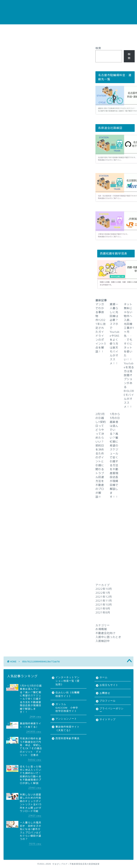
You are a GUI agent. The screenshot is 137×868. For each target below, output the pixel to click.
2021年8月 (103, 612)
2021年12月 (104, 597)
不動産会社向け (105, 633)
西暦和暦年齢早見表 (68, 738)
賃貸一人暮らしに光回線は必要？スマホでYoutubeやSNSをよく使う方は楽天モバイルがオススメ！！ (115, 334)
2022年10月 (104, 589)
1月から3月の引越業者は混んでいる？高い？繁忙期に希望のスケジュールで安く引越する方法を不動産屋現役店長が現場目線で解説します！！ (115, 455)
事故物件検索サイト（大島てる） (68, 729)
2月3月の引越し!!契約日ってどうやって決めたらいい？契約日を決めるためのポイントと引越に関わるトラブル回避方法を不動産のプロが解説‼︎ (101, 455)
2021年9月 (103, 609)
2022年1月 (103, 593)
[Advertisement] (115, 535)
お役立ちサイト (32, 29)
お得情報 (101, 629)
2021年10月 (104, 605)
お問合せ (54, 29)
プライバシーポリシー (102, 29)
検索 (98, 48)
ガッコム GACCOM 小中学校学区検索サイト (67, 708)
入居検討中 (103, 641)
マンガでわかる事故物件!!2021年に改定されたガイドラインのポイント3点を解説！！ (101, 328)
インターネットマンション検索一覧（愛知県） (68, 681)
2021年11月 (104, 601)
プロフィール (74, 29)
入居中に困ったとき (108, 637)
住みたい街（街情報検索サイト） (68, 694)
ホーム (12, 29)
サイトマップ (15, 37)
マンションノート (66, 719)
